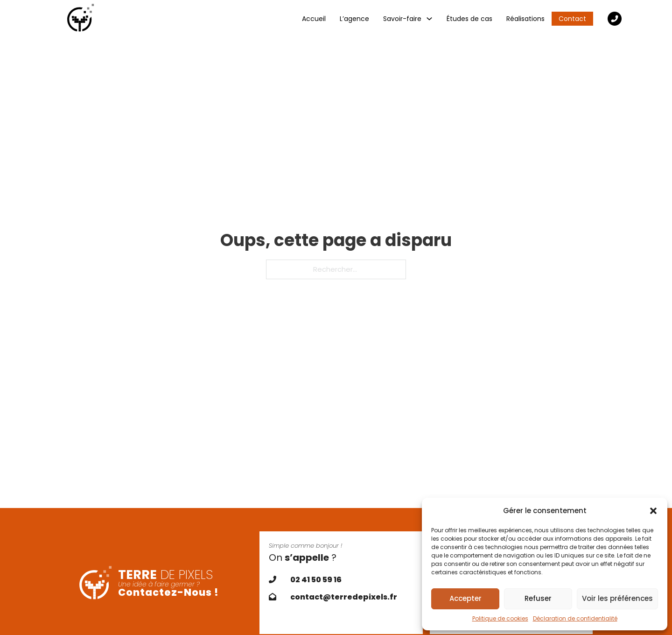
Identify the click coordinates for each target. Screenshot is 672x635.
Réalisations (525, 19)
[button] (653, 511)
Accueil (314, 19)
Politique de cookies (500, 618)
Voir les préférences (617, 598)
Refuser (538, 598)
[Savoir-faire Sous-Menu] (429, 19)
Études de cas (469, 19)
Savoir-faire (402, 19)
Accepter (465, 598)
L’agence (354, 19)
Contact (572, 19)
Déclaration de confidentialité (575, 618)
